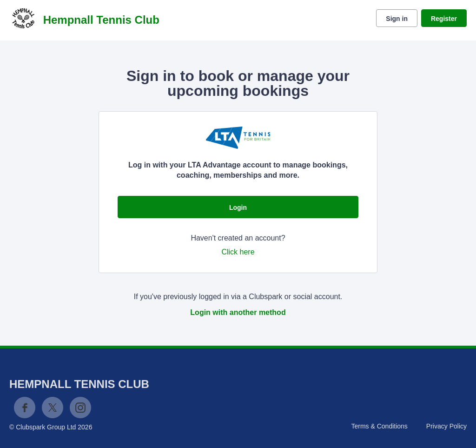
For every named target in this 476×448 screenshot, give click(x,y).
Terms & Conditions (379, 426)
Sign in (397, 19)
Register (444, 19)
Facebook (25, 408)
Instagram (80, 408)
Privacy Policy (446, 426)
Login (238, 207)
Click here (238, 252)
